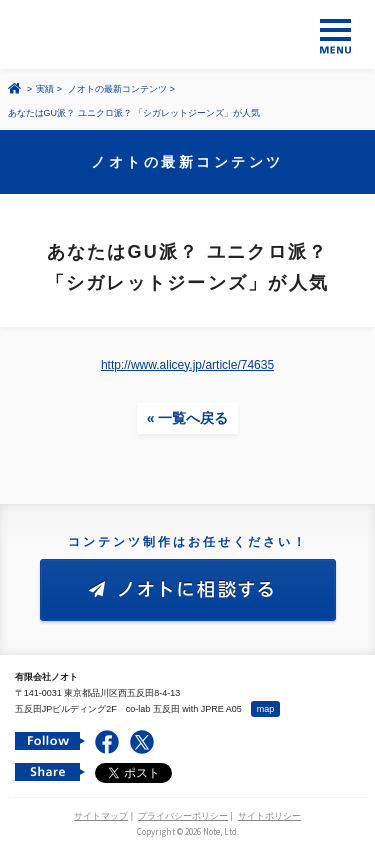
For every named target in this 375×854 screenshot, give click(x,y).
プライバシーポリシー (183, 816)
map (266, 709)
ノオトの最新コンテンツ (117, 89)
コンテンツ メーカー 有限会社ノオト (187, 34)
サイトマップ (101, 816)
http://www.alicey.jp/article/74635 (187, 365)
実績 (45, 89)
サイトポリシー (269, 816)
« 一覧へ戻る (188, 418)
